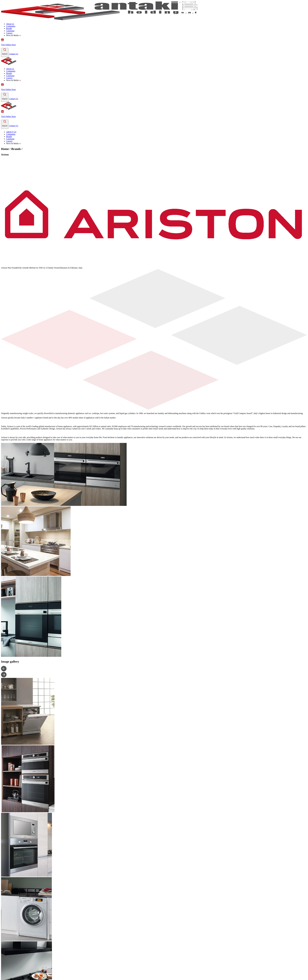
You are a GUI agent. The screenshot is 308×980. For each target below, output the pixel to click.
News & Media (13, 35)
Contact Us (14, 54)
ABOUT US (11, 132)
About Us (10, 24)
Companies (11, 26)
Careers (9, 33)
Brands (9, 28)
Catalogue (10, 31)
